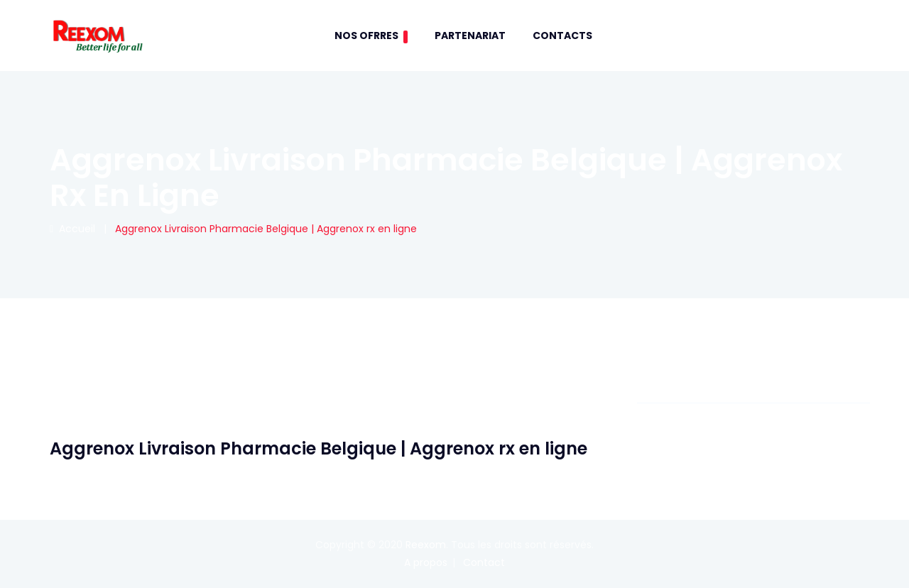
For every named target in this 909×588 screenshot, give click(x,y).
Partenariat (470, 36)
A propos (426, 562)
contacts (562, 36)
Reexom (426, 545)
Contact (484, 562)
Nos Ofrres (371, 36)
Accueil (72, 229)
